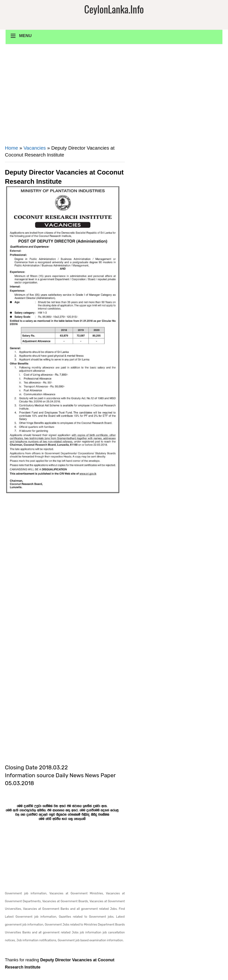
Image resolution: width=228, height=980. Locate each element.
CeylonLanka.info (114, 9)
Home (11, 148)
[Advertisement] (65, 97)
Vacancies (35, 148)
